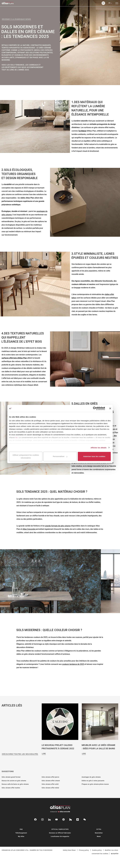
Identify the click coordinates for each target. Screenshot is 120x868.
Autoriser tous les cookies (94, 456)
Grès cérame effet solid (50, 784)
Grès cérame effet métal (50, 788)
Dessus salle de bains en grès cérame (15, 784)
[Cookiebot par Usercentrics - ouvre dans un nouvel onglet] (95, 408)
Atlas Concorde (29, 529)
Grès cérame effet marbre (11, 788)
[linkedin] (49, 819)
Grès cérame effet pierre (50, 777)
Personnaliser (60, 456)
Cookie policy (97, 850)
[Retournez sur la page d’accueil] (50, 3)
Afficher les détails (98, 448)
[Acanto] (115, 854)
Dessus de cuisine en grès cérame (14, 781)
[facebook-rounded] (35, 819)
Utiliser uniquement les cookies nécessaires (26, 456)
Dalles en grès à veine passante (93, 781)
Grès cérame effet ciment (51, 781)
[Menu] (117, 3)
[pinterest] (64, 819)
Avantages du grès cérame (91, 777)
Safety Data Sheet (69, 850)
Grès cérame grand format (11, 777)
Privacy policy (84, 850)
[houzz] (71, 819)
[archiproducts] (78, 819)
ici (17, 437)
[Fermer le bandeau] (110, 408)
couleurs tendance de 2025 (73, 664)
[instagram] (42, 819)
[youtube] (56, 819)
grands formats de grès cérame (58, 526)
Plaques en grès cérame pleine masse (95, 784)
